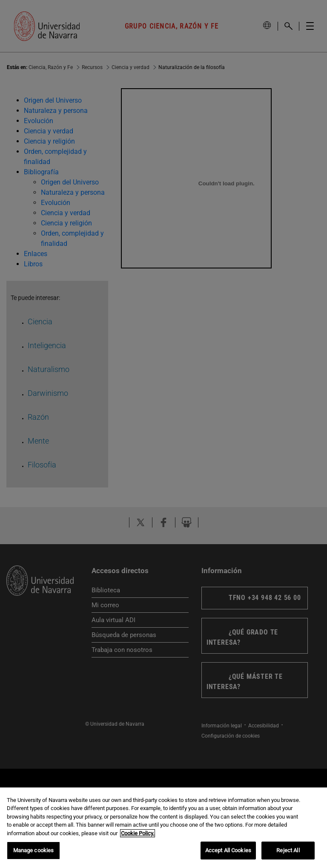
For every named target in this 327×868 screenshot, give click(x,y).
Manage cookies (34, 850)
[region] (163, 828)
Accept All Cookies (228, 850)
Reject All (288, 850)
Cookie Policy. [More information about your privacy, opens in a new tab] (138, 833)
